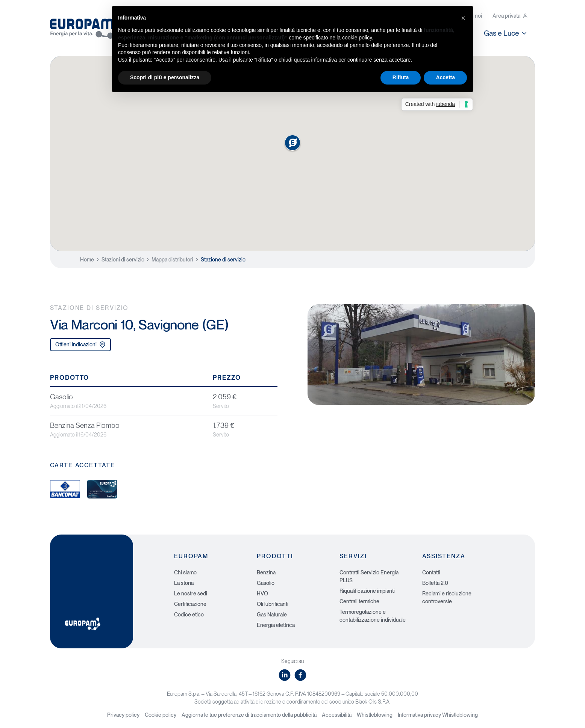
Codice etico (189, 615)
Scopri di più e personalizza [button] (165, 77)
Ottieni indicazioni (80, 345)
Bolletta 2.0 (435, 583)
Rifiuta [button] (401, 77)
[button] (463, 18)
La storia (184, 583)
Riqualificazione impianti (367, 591)
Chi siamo (185, 572)
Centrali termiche (359, 601)
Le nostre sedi (191, 594)
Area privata (510, 16)
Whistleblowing (375, 715)
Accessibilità (337, 715)
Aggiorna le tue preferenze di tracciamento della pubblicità (249, 715)
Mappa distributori (172, 260)
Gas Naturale (272, 615)
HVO (262, 594)
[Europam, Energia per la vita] (86, 26)
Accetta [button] (445, 77)
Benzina (266, 572)
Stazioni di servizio (123, 260)
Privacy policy (123, 715)
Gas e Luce (506, 33)
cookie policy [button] (357, 38)
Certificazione (190, 604)
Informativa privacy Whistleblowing (438, 715)
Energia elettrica (276, 625)
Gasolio (266, 583)
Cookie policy (161, 715)
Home (87, 260)
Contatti (431, 572)
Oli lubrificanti (273, 604)
